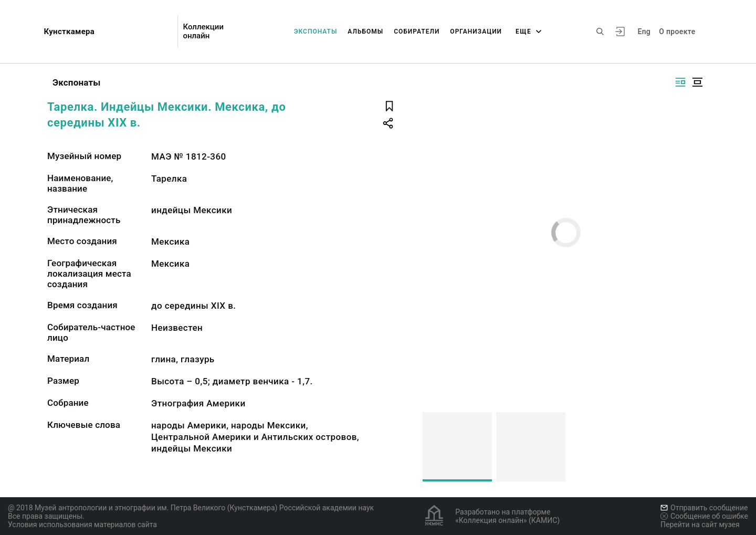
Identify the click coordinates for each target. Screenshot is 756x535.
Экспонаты (316, 32)
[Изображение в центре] (697, 82)
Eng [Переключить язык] (644, 32)
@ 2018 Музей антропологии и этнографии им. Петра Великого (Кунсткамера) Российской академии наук (191, 508)
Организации (476, 32)
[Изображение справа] (680, 82)
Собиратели (417, 32)
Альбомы (365, 32)
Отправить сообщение (704, 508)
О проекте (677, 32)
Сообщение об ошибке (704, 516)
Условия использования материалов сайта (82, 524)
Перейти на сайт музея (700, 524)
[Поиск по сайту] (600, 32)
